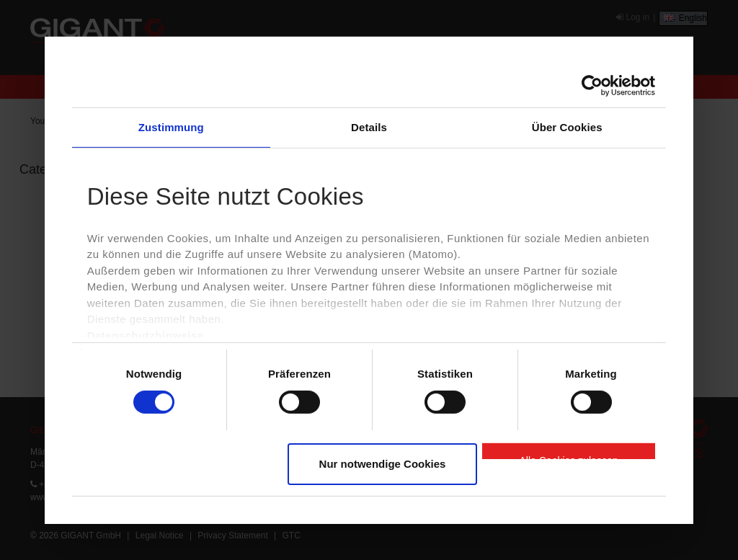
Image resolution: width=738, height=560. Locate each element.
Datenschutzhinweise (146, 335)
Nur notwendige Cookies (383, 464)
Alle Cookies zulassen (569, 457)
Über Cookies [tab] (567, 126)
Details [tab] (369, 126)
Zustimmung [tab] (171, 126)
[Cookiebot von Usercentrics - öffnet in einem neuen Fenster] (592, 85)
